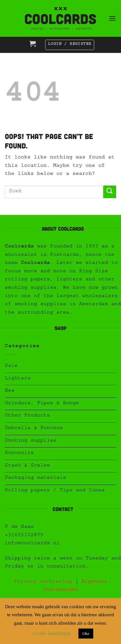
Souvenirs (19, 453)
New (10, 391)
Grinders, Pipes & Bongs (42, 404)
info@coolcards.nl (32, 544)
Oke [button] (86, 634)
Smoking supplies (31, 441)
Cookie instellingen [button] (51, 633)
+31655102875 (24, 536)
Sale (11, 366)
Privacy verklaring (43, 582)
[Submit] (110, 192)
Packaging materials (35, 478)
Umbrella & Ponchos (34, 428)
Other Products (27, 416)
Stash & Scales (27, 466)
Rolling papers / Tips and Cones (55, 491)
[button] (112, 18)
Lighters (18, 379)
